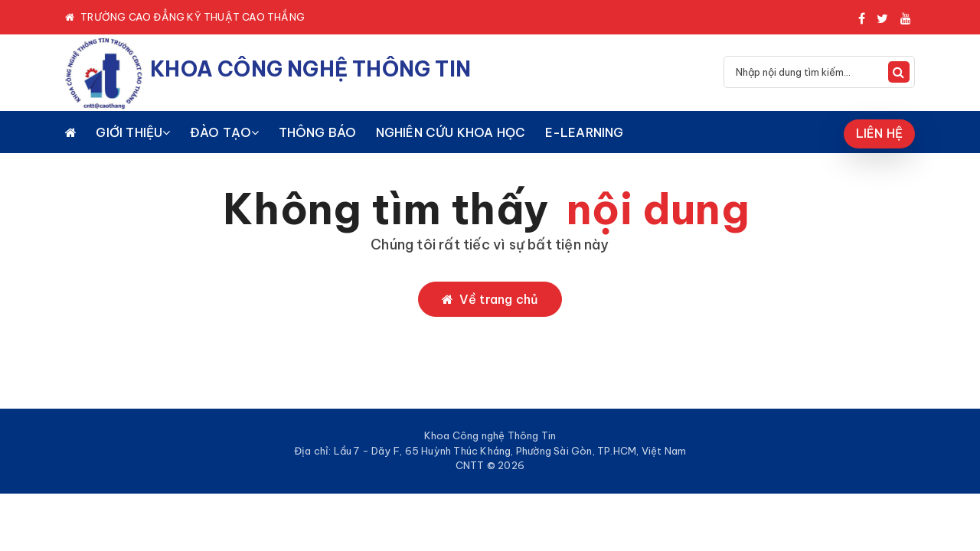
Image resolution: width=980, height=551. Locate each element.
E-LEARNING (585, 132)
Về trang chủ (490, 299)
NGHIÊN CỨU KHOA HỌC (451, 132)
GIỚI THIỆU (133, 132)
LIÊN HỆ (879, 133)
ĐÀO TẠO (225, 132)
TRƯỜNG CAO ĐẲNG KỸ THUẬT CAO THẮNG (193, 17)
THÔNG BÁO (318, 132)
